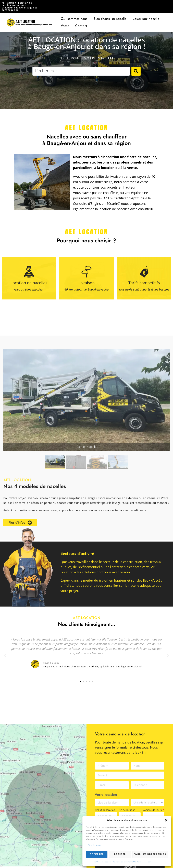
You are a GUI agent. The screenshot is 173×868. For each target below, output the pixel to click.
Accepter (97, 854)
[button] (166, 820)
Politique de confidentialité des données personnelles (135, 862)
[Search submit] (136, 71)
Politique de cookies (102, 862)
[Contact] (81, 26)
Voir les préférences (150, 854)
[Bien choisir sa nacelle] (110, 19)
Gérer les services (95, 845)
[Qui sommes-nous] (74, 19)
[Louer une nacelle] (146, 19)
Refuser (120, 854)
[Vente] (65, 26)
